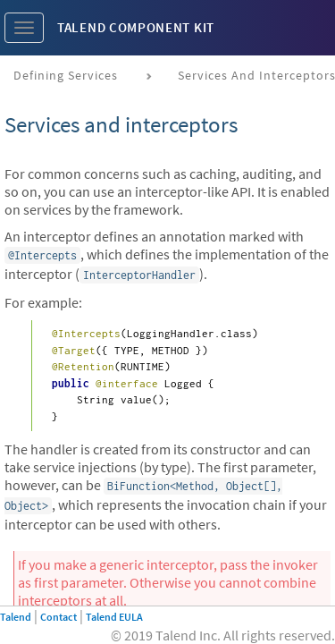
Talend (16, 617)
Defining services (66, 75)
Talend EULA (114, 617)
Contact (59, 617)
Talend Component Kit (136, 27)
